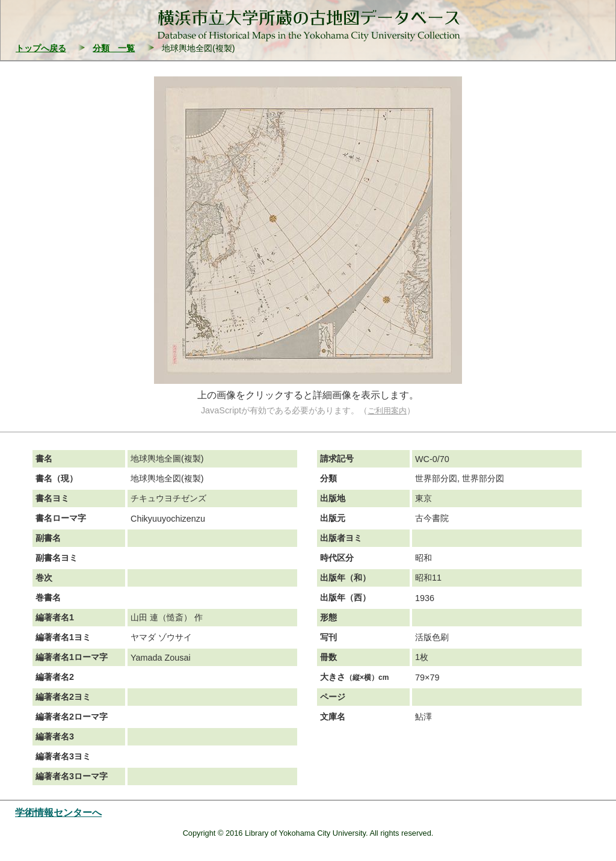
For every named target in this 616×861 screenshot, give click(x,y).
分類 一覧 (114, 48)
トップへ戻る (41, 48)
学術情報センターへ (58, 813)
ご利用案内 (387, 411)
